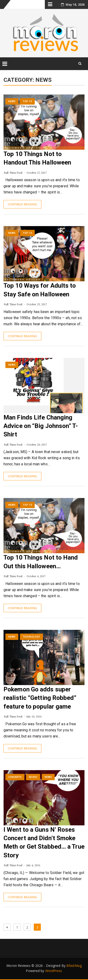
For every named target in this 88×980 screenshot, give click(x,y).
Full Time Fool (13, 173)
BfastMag (74, 966)
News (12, 101)
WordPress (54, 971)
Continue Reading (22, 204)
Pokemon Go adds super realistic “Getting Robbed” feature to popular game (40, 698)
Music (33, 777)
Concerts (15, 777)
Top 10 (27, 101)
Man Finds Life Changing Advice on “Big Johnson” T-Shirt (41, 426)
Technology (31, 637)
